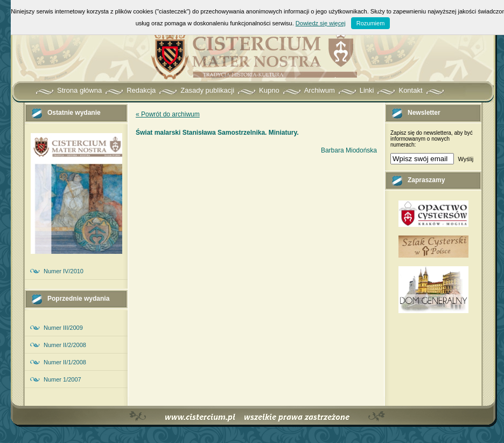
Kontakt (410, 90)
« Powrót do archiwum (168, 114)
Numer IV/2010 (64, 271)
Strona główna (79, 90)
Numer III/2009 (63, 328)
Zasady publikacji (207, 90)
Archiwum (320, 90)
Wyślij (465, 159)
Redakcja (141, 90)
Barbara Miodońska (349, 150)
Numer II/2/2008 (65, 345)
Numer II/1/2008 (65, 362)
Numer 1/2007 (62, 379)
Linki (367, 90)
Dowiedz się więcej (321, 23)
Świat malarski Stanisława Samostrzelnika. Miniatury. (217, 133)
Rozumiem (371, 23)
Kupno (269, 90)
